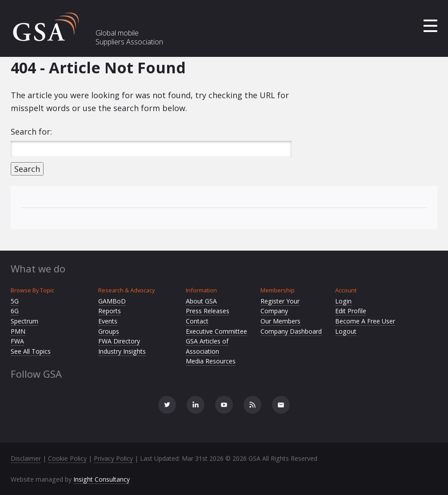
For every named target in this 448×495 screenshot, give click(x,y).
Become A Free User (365, 321)
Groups (109, 331)
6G (15, 311)
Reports (110, 311)
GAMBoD (112, 301)
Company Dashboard (291, 331)
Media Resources (211, 361)
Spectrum (24, 321)
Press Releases (208, 311)
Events (108, 321)
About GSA (201, 301)
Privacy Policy (113, 458)
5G (15, 301)
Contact (197, 321)
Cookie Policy (67, 458)
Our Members (280, 321)
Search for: (31, 132)
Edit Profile (351, 311)
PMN (18, 331)
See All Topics (31, 351)
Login (343, 301)
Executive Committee (216, 331)
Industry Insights (122, 351)
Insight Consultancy (102, 479)
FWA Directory (119, 341)
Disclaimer (26, 458)
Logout (346, 331)
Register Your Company (280, 306)
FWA (17, 341)
